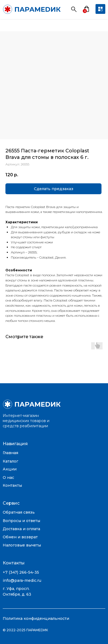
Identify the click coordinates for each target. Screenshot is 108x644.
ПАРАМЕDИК (38, 9)
